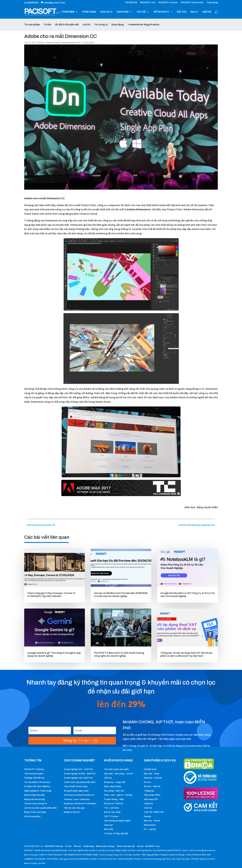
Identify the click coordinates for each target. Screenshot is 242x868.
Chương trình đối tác (34, 778)
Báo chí (77, 846)
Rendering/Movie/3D (71, 43)
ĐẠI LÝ (194, 12)
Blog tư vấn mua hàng (35, 812)
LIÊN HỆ (207, 12)
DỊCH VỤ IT (106, 12)
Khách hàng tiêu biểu (34, 795)
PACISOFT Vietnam (34, 769)
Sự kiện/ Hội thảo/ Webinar (37, 786)
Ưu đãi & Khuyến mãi (67, 25)
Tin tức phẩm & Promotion (37, 782)
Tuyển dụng (212, 3)
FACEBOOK (131, 3)
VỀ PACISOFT (162, 12)
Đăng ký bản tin (72, 812)
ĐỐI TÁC (182, 12)
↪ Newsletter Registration (143, 25)
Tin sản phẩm (32, 25)
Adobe (41, 43)
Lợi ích (86, 25)
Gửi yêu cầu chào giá (74, 808)
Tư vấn (47, 25)
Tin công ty (101, 25)
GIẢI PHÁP (123, 12)
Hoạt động (118, 25)
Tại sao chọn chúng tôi (36, 804)
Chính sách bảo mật (126, 846)
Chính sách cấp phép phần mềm (80, 782)
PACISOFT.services (168, 3)
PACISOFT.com (148, 3)
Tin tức (68, 846)
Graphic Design (53, 43)
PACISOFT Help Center (192, 3)
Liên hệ (140, 846)
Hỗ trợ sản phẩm (32, 816)
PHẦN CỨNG (89, 12)
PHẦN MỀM (68, 12)
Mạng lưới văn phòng (35, 799)
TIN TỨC (141, 12)
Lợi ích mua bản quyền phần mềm (41, 808)
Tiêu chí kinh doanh (34, 774)
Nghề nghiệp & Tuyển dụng (38, 791)
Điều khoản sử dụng (105, 846)
